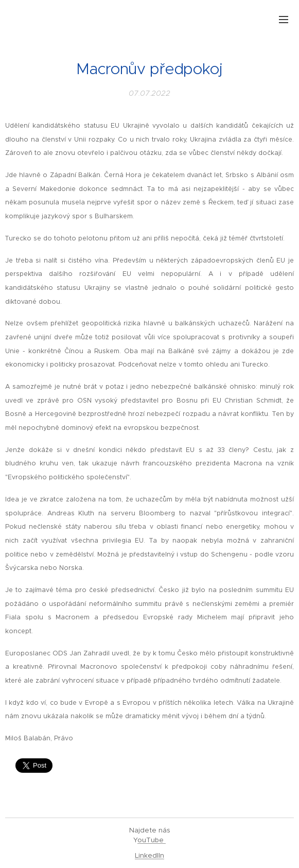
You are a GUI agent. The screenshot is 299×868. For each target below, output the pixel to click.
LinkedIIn (150, 855)
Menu (284, 20)
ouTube (152, 840)
